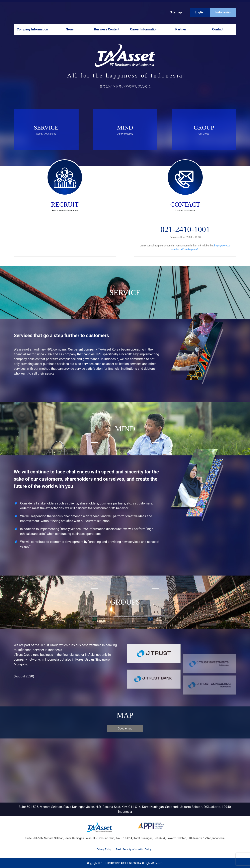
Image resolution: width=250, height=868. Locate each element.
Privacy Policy (104, 849)
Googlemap (125, 728)
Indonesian (223, 12)
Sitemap (176, 12)
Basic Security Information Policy (134, 849)
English (200, 12)
